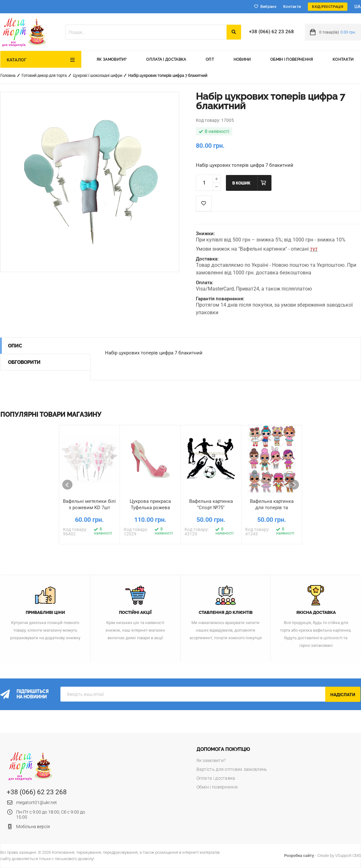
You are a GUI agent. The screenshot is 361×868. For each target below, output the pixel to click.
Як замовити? (112, 59)
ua (358, 7)
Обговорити (24, 362)
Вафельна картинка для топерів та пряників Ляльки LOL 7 (272, 508)
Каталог (17, 60)
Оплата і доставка (166, 59)
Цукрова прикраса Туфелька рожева (150, 504)
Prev (67, 485)
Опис (15, 346)
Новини (242, 59)
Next (294, 485)
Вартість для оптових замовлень (232, 769)
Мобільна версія (33, 827)
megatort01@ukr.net (37, 802)
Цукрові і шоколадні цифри (97, 76)
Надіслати (343, 695)
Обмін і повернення (292, 59)
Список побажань (204, 203)
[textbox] (146, 32)
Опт (210, 59)
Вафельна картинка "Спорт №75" (211, 504)
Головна (8, 76)
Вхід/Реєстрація (328, 7)
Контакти (292, 7)
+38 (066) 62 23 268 (271, 32)
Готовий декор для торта (44, 76)
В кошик (241, 183)
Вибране (268, 7)
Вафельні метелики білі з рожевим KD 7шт (89, 504)
